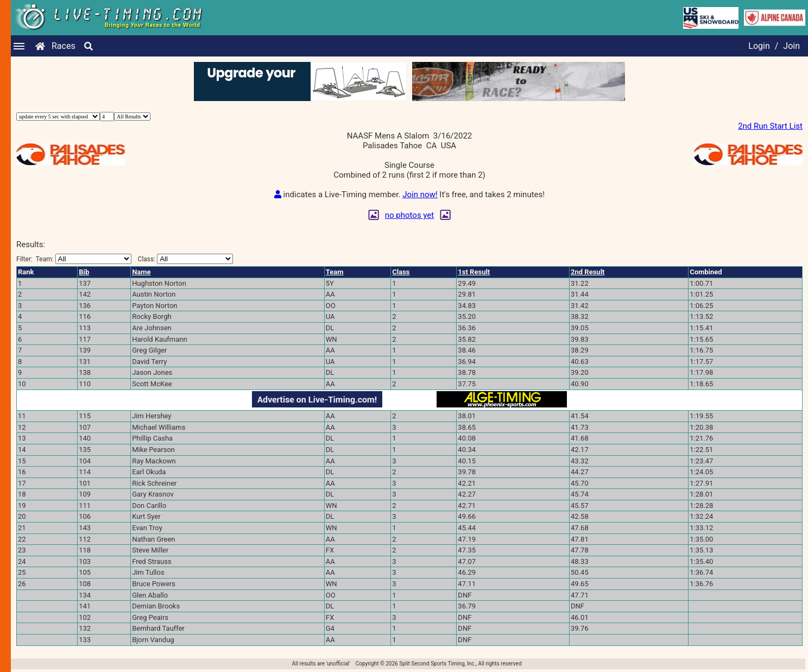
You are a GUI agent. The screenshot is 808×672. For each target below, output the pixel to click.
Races (64, 46)
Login (759, 46)
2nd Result (588, 272)
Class (401, 272)
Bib (84, 272)
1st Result (474, 272)
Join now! (420, 194)
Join (791, 46)
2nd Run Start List (770, 126)
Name (141, 272)
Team (335, 272)
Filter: (74, 259)
